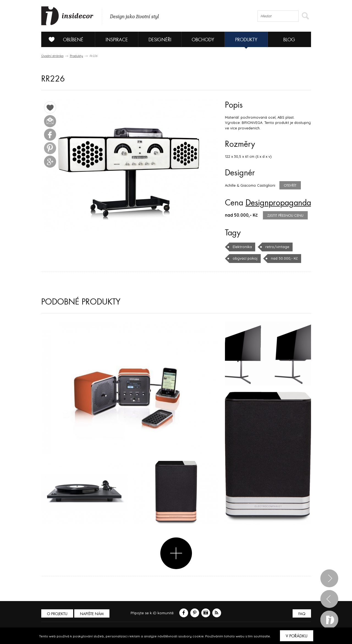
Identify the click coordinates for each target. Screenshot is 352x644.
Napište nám (92, 614)
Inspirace (117, 40)
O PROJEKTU (57, 614)
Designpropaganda (278, 203)
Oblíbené (64, 39)
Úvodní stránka (52, 56)
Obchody (203, 40)
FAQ (302, 614)
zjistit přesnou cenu (285, 216)
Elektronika (242, 247)
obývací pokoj (245, 258)
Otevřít (290, 186)
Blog (289, 40)
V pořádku (297, 636)
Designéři (160, 40)
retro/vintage (277, 247)
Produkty (246, 40)
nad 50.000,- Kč (284, 258)
